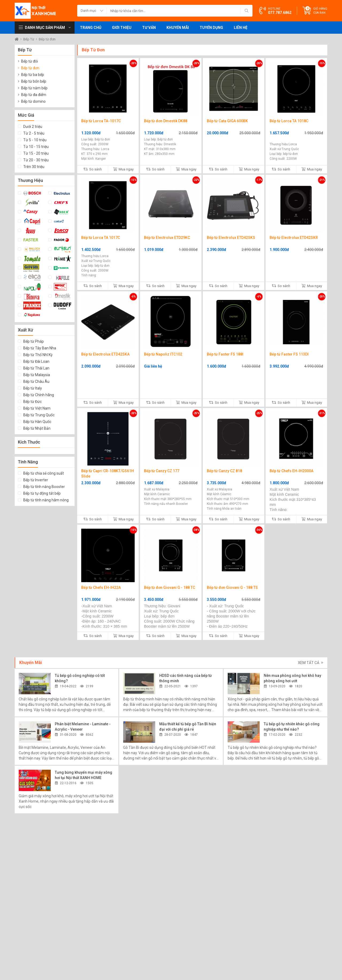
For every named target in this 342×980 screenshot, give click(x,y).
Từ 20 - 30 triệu (36, 160)
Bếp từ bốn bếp (34, 81)
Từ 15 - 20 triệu (36, 153)
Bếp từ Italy (33, 388)
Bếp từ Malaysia (37, 375)
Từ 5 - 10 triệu (35, 140)
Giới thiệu (122, 28)
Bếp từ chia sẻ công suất (44, 473)
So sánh (93, 169)
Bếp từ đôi (30, 61)
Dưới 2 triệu (33, 127)
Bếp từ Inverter (36, 480)
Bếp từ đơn (47, 39)
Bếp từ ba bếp (33, 75)
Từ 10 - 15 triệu (36, 147)
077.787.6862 (280, 13)
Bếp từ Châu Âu (36, 382)
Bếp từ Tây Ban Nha (40, 348)
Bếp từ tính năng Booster (44, 487)
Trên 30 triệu (34, 167)
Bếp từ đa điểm (34, 95)
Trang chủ (91, 28)
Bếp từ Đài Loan (36, 361)
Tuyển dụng (211, 28)
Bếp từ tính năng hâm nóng (46, 500)
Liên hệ (241, 28)
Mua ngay (123, 169)
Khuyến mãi (178, 28)
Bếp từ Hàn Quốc (37, 422)
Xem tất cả (311, 663)
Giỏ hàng (320, 11)
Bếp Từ (29, 39)
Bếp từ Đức (32, 402)
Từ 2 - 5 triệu (34, 133)
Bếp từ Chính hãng (39, 395)
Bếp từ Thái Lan (36, 368)
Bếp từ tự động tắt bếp (42, 493)
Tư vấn (149, 28)
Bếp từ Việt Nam (37, 408)
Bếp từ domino (33, 101)
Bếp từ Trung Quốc (39, 415)
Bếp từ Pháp (34, 341)
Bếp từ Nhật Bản (37, 428)
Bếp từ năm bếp (34, 88)
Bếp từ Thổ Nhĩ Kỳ (38, 355)
